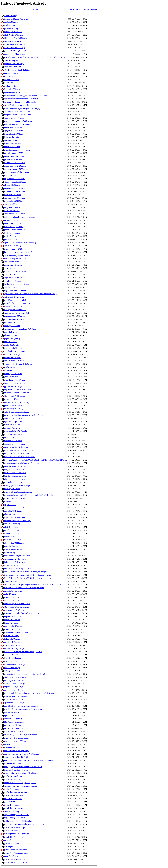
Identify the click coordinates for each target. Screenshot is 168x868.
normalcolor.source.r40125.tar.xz (17, 150)
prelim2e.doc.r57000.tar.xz (15, 230)
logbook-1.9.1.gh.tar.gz (13, 719)
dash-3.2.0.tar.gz (11, 840)
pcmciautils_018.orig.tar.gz (15, 54)
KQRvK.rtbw (10, 83)
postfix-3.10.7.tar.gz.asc (14, 728)
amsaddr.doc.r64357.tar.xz (15, 316)
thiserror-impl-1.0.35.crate (15, 319)
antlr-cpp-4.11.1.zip (12, 326)
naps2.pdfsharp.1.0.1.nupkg (15, 466)
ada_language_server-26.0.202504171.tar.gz (22, 754)
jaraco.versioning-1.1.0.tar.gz (16, 383)
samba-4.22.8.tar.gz (12, 789)
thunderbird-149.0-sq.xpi (14, 837)
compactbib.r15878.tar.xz (14, 118)
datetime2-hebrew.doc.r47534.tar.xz (18, 124)
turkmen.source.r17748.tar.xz (16, 175)
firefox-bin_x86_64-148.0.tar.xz (17, 792)
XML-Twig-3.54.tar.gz (13, 645)
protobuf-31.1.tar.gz (12, 642)
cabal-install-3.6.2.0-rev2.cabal (17, 313)
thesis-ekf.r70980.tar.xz (14, 482)
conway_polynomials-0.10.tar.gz (17, 485)
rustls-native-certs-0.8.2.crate (16, 696)
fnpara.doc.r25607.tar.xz (14, 134)
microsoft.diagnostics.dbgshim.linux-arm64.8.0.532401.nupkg (29, 495)
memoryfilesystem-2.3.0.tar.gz (16, 306)
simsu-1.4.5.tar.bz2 (12, 581)
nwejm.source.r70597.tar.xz (15, 469)
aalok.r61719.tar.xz (12, 275)
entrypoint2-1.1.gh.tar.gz (14, 297)
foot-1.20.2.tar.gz (11, 565)
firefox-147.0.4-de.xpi (13, 776)
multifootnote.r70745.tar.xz (15, 473)
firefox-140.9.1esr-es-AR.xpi (16, 863)
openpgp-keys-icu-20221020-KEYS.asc (20, 329)
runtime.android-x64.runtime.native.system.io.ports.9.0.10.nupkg (30, 693)
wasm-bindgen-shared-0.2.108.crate (18, 757)
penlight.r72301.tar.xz (13, 511)
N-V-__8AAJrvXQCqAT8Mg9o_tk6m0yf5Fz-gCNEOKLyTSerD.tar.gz (33, 585)
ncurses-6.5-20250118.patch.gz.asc (18, 569)
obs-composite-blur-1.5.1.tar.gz (17, 607)
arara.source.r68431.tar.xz (15, 418)
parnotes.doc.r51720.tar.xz (15, 188)
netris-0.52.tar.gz (11, 22)
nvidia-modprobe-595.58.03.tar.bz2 (18, 821)
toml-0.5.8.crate (11, 236)
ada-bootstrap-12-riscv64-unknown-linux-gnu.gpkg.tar (26, 572)
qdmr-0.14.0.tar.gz (12, 856)
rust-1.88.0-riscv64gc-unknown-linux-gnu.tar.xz (23, 652)
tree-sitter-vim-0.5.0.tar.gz (15, 610)
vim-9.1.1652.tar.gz (12, 668)
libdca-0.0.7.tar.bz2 (12, 211)
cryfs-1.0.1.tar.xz (11, 546)
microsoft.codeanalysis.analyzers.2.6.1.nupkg (22, 108)
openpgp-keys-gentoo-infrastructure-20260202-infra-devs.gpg (29, 760)
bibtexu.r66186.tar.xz (13, 358)
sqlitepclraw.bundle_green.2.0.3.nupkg (20, 217)
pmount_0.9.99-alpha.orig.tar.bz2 (17, 51)
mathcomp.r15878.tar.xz (14, 143)
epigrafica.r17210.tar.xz (14, 131)
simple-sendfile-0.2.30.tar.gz (16, 204)
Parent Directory (11, 16)
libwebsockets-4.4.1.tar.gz (15, 664)
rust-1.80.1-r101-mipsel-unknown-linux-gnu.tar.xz (24, 588)
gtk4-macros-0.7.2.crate (14, 406)
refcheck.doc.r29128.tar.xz (15, 163)
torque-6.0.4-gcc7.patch (14, 227)
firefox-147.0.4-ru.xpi (13, 779)
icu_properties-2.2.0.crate (14, 847)
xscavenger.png (10, 268)
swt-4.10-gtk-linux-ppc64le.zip (17, 105)
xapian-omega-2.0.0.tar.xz (15, 818)
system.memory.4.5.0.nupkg (15, 92)
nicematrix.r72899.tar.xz (14, 543)
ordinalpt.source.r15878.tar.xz (16, 153)
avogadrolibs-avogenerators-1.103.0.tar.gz (21, 773)
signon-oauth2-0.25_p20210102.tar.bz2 (20, 457)
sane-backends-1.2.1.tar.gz (15, 351)
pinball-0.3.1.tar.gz (12, 28)
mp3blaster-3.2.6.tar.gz (13, 86)
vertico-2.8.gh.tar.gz (12, 811)
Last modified (75, 10)
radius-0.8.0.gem (11, 553)
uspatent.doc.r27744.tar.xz (15, 179)
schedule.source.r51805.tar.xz (16, 191)
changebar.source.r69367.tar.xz (17, 453)
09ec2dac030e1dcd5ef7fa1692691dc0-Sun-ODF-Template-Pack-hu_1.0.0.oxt (35, 57)
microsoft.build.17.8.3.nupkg (16, 431)
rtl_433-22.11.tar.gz (12, 354)
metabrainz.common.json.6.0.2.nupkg (19, 450)
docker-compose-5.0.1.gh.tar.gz (17, 751)
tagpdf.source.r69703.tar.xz (15, 476)
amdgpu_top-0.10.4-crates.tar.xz (17, 604)
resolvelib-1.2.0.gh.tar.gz (14, 648)
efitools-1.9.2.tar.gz (12, 185)
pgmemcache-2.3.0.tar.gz (14, 64)
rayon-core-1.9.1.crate (13, 265)
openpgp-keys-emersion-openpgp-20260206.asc (23, 767)
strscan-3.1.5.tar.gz (12, 636)
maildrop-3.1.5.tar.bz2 (13, 374)
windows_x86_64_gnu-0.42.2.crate (18, 364)
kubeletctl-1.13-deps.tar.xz (15, 562)
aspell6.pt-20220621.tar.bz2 (15, 300)
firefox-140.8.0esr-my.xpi (14, 795)
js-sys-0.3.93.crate (11, 843)
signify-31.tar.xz (11, 287)
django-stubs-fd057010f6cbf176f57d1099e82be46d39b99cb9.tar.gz (31, 294)
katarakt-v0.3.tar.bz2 (12, 712)
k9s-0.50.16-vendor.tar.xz (14, 722)
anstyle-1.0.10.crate (12, 530)
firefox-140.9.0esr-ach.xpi (15, 827)
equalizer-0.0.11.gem (13, 67)
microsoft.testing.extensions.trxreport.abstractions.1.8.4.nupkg (29, 674)
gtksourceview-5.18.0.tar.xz (15, 677)
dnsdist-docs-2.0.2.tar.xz (14, 725)
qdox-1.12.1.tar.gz (11, 73)
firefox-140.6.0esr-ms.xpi (14, 732)
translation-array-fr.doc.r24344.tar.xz (19, 172)
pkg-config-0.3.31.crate (14, 514)
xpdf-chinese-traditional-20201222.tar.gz (20, 243)
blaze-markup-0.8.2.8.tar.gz (15, 259)
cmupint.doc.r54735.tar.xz (15, 214)
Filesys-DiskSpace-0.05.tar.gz (16, 19)
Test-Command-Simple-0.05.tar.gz (18, 70)
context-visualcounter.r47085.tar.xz (18, 121)
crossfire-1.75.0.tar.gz (13, 246)
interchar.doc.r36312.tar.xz (15, 137)
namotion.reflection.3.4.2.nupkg (17, 632)
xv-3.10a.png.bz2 (11, 60)
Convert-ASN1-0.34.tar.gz (15, 396)
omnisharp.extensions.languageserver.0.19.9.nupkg (24, 415)
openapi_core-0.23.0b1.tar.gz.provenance (21, 786)
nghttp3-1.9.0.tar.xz (12, 620)
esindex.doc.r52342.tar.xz (14, 201)
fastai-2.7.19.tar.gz (12, 600)
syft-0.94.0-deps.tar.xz (13, 422)
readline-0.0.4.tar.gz (12, 747)
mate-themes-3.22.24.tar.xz (15, 380)
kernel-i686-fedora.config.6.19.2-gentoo (20, 783)
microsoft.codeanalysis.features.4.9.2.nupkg (22, 463)
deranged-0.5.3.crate (12, 671)
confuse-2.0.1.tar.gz (12, 367)
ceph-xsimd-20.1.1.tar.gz (14, 690)
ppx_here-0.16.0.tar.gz (13, 386)
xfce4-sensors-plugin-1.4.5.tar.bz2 (18, 556)
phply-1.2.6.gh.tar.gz (12, 338)
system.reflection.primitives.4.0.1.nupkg (20, 102)
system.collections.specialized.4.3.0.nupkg (21, 99)
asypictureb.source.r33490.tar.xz (17, 112)
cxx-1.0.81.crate (11, 332)
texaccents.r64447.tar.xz (14, 322)
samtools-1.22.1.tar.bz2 (13, 655)
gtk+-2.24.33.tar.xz (12, 239)
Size (84, 10)
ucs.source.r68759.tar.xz (14, 425)
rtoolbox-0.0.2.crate (12, 428)
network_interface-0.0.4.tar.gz (16, 447)
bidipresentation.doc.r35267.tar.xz (18, 115)
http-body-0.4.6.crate (13, 438)
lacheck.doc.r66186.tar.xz (14, 361)
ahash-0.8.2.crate (11, 335)
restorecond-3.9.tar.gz (13, 661)
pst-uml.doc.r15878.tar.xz (14, 159)
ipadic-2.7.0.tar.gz (11, 25)
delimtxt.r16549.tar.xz (13, 128)
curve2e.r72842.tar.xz (13, 537)
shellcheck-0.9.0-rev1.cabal (15, 348)
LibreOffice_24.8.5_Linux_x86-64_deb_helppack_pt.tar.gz (28, 575)
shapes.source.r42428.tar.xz (15, 166)
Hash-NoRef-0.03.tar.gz (14, 35)
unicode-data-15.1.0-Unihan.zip (17, 402)
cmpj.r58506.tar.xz (12, 262)
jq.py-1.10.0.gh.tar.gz (13, 658)
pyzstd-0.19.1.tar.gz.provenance (17, 738)
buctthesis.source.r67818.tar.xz (16, 393)
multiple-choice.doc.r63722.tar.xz (18, 303)
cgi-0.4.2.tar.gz (10, 594)
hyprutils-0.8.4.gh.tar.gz (14, 687)
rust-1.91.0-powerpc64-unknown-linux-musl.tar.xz (24, 709)
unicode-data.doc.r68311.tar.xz (16, 412)
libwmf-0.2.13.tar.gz (12, 370)
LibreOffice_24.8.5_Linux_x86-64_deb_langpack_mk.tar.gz (28, 578)
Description (92, 10)
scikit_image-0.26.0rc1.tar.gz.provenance (21, 735)
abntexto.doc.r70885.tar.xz (15, 479)
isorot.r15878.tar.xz (12, 140)
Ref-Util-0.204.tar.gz (13, 89)
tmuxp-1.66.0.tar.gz (12, 805)
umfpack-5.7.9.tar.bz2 (13, 207)
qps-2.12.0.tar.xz (11, 716)
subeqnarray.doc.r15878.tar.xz (16, 169)
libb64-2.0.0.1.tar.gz (12, 233)
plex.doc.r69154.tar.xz (13, 441)
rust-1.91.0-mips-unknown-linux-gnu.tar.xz (21, 706)
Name (36, 10)
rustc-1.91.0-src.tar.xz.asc (14, 700)
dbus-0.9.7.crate (11, 342)
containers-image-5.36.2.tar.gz (16, 741)
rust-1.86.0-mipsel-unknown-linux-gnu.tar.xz (22, 613)
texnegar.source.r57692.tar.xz (16, 249)
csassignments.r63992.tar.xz (15, 310)
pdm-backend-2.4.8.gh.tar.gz (16, 850)
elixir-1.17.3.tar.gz (12, 527)
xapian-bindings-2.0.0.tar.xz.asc (17, 815)
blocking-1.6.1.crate (12, 489)
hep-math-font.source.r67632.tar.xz (18, 390)
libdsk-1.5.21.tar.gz (12, 533)
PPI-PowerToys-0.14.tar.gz (15, 44)
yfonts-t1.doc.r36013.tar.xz (15, 182)
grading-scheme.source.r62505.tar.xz (19, 284)
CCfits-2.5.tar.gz (11, 76)
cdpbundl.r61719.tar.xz (13, 278)
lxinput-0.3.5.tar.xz (12, 80)
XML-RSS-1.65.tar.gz (13, 591)
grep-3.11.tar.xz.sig (12, 377)
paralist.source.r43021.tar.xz (15, 156)
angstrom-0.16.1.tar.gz (13, 626)
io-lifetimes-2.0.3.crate (13, 434)
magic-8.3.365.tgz (11, 345)
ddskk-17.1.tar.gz (11, 220)
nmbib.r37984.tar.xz (12, 147)
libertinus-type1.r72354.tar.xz (16, 517)
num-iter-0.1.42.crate (13, 223)
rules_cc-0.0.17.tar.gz (13, 540)
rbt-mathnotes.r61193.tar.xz (15, 271)
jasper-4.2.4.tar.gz (11, 505)
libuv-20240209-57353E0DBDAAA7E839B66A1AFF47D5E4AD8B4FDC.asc (36, 460)
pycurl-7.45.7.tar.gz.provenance (17, 853)
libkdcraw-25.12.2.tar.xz (14, 763)
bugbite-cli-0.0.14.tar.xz (14, 616)
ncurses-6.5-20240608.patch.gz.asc (18, 492)
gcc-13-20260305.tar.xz (14, 802)
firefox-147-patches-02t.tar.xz (16, 770)
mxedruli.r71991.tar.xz (13, 501)
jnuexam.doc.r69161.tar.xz (15, 444)
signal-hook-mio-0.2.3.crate (15, 291)
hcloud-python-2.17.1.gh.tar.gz (16, 834)
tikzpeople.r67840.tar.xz (14, 399)
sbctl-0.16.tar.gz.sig (12, 524)
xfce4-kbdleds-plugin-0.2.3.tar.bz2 (18, 255)
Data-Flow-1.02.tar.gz (13, 41)
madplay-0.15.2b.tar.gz (13, 32)
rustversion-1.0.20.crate (14, 597)
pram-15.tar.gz (10, 744)
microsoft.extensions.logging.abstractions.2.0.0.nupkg (26, 96)
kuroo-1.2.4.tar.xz (11, 623)
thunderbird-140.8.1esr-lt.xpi (16, 808)
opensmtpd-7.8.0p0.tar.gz (14, 703)
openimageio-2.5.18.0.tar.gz (15, 559)
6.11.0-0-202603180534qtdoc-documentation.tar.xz (25, 824)
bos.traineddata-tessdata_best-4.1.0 (18, 252)
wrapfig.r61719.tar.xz (13, 281)
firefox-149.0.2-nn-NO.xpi (15, 859)
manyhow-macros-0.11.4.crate (16, 508)
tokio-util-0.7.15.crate (13, 629)
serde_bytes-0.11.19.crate (14, 680)
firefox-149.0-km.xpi (13, 831)
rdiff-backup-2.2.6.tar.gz (14, 409)
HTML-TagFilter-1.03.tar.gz (15, 38)
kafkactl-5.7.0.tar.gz (12, 639)
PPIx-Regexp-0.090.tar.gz (15, 684)
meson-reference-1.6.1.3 (14, 549)
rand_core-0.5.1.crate (13, 195)
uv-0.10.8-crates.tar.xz (13, 799)
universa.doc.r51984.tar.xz (15, 198)
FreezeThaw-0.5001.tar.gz (15, 48)
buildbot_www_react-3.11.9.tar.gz (18, 521)
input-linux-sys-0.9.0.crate (15, 498)
